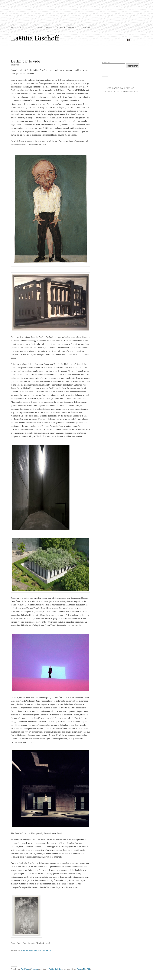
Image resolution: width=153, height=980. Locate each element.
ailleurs (22, 27)
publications (87, 27)
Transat (80, 969)
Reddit (48, 950)
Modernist (35, 969)
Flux (87, 969)
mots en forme (74, 27)
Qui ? (13, 27)
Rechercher (106, 62)
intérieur (49, 27)
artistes (31, 27)
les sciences (60, 27)
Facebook (30, 950)
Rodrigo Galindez (55, 969)
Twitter (23, 950)
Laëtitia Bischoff (35, 38)
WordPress (25, 969)
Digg (44, 950)
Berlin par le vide (25, 61)
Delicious (38, 950)
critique (40, 27)
